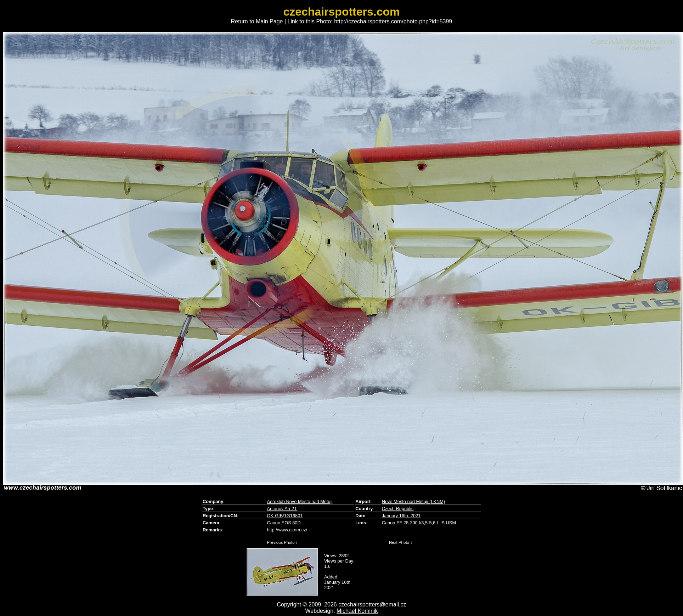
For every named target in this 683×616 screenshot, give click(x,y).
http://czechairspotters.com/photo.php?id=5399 (393, 21)
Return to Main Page (257, 21)
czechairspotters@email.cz (372, 604)
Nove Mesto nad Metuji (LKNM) (414, 501)
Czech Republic (398, 509)
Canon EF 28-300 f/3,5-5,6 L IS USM (419, 523)
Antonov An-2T (282, 509)
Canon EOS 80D (284, 523)
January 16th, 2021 (401, 516)
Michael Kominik (357, 611)
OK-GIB (275, 516)
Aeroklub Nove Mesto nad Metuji (300, 501)
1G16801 (293, 516)
